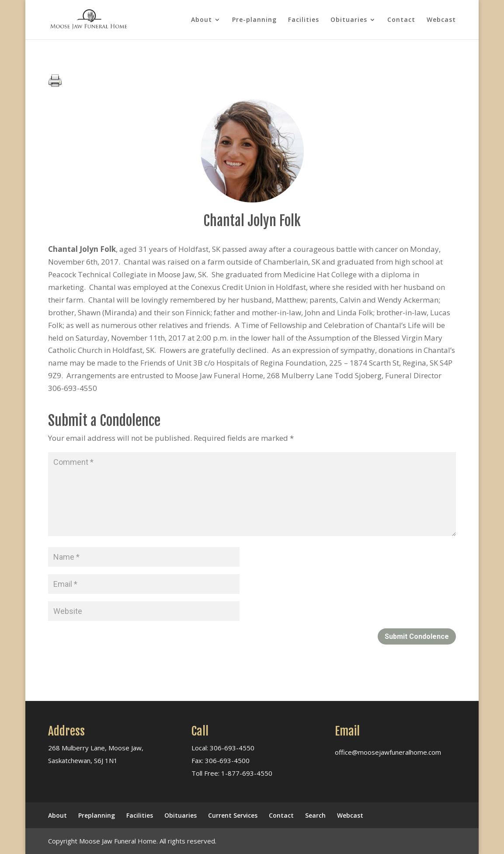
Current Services (233, 815)
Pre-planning (254, 20)
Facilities (304, 20)
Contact (401, 20)
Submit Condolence (417, 636)
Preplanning (97, 815)
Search (315, 815)
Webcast (441, 20)
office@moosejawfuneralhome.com (388, 752)
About (202, 20)
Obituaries (349, 20)
